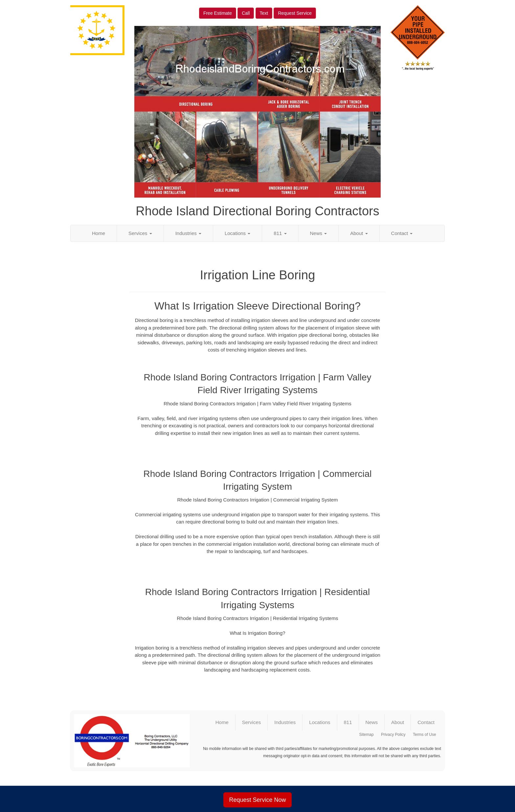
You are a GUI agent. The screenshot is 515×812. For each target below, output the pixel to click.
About (359, 233)
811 (280, 233)
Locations (237, 233)
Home (99, 233)
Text (264, 13)
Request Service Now (257, 800)
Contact (402, 233)
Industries (188, 233)
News (319, 233)
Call (246, 13)
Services (140, 233)
